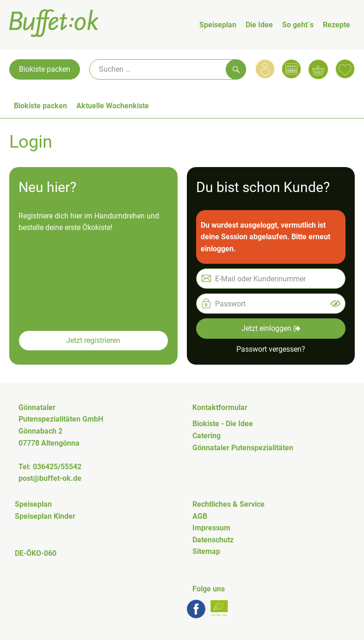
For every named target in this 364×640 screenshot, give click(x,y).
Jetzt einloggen (271, 328)
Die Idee (259, 25)
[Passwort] (271, 304)
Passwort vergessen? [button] (271, 349)
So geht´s (298, 25)
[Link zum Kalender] (291, 69)
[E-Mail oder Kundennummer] (271, 279)
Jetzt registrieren (93, 340)
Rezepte (336, 25)
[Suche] (168, 69)
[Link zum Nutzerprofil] (265, 69)
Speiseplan (218, 25)
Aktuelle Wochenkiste (113, 106)
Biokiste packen (45, 69)
